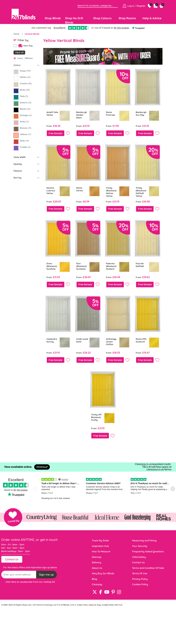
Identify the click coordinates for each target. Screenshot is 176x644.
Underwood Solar (82, 340)
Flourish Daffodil (140, 265)
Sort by (17, 178)
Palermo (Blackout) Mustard (111, 266)
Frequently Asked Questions (148, 551)
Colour (17, 65)
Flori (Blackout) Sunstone (81, 266)
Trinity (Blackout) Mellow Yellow (111, 192)
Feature (18, 171)
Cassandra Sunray (52, 340)
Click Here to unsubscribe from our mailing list (30, 582)
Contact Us (12, 559)
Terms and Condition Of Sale (148, 568)
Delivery (97, 562)
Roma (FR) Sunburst (141, 340)
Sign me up (46, 574)
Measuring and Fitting (144, 540)
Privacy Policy (140, 579)
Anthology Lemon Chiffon (111, 342)
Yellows (29, 58)
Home (17, 34)
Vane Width (20, 157)
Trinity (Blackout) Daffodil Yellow (141, 192)
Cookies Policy (140, 584)
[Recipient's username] (19, 575)
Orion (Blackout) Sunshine (52, 266)
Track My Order (100, 540)
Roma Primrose (111, 114)
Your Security (140, 546)
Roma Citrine (79, 189)
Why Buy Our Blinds (103, 573)
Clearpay (97, 584)
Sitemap (97, 557)
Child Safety (139, 557)
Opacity (18, 164)
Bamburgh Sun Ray (141, 114)
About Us (97, 568)
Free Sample (55, 133)
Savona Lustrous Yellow (51, 191)
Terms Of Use (140, 573)
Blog (94, 579)
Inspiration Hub (100, 546)
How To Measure (101, 551)
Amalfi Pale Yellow (52, 114)
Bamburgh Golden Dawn (82, 115)
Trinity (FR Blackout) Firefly (96, 417)
